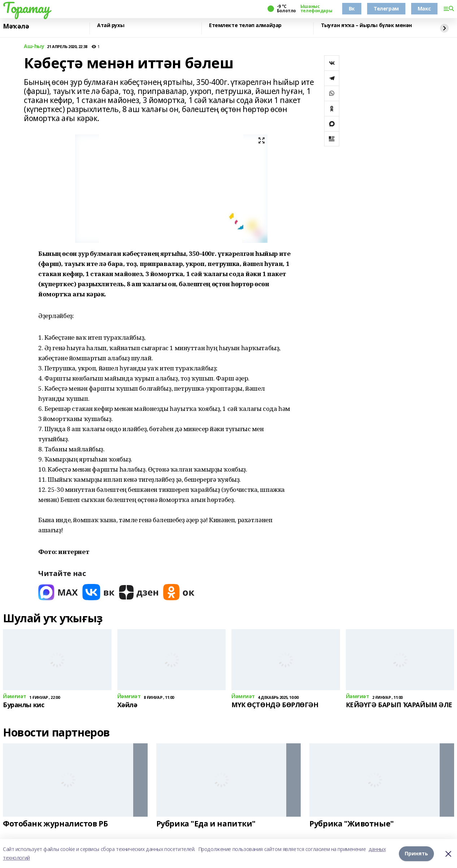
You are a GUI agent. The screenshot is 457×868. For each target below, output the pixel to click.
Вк (352, 8)
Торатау (27, 8)
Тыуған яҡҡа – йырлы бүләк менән (366, 25)
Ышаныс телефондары (316, 9)
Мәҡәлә (16, 26)
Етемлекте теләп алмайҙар (245, 25)
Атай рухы (111, 25)
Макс (424, 8)
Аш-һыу (34, 46)
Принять (416, 853)
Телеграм (386, 8)
